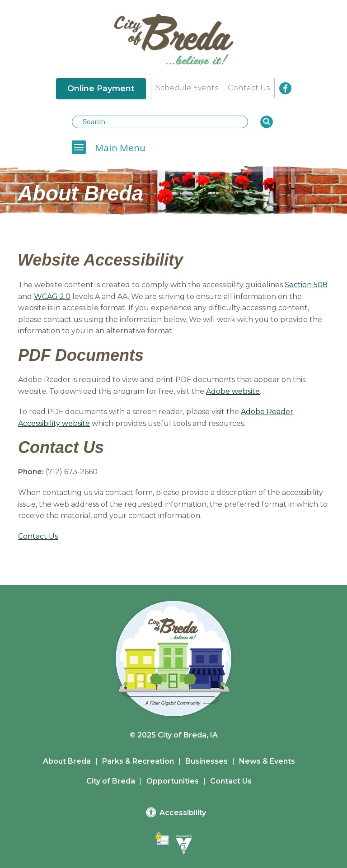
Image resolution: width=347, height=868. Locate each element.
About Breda (67, 761)
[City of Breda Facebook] (285, 88)
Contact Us (249, 88)
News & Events (267, 761)
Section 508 (306, 285)
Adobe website (233, 391)
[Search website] (160, 122)
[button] (267, 122)
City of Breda (111, 781)
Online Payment (101, 88)
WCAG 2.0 (52, 296)
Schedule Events (187, 88)
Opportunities (173, 781)
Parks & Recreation (138, 761)
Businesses (206, 761)
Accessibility (176, 812)
